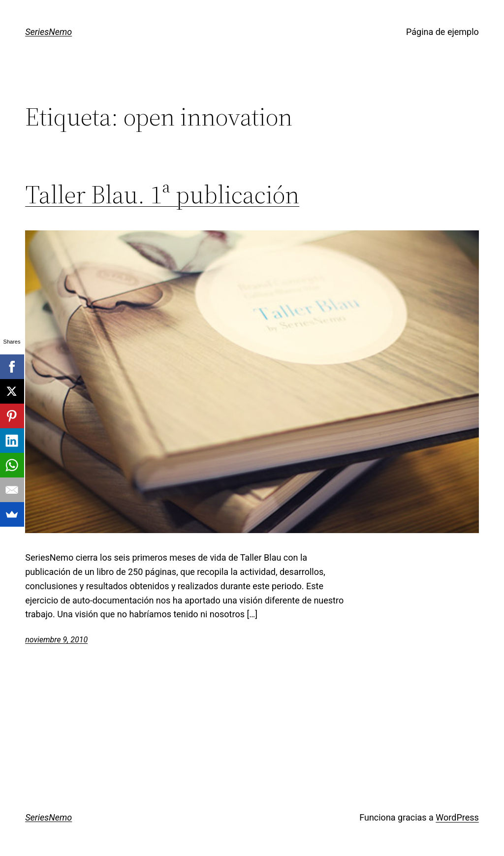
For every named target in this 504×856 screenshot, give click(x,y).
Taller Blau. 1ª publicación (162, 194)
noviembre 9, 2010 (56, 640)
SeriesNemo (48, 32)
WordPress (457, 817)
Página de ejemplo (442, 32)
